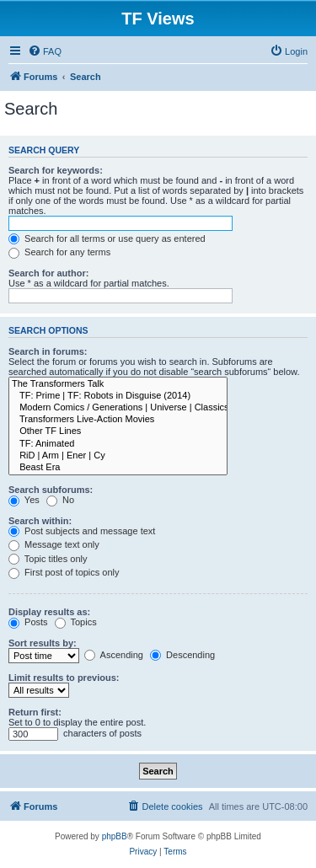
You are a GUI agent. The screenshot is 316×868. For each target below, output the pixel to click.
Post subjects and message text (82, 531)
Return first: (35, 712)
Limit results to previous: (64, 678)
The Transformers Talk (118, 384)
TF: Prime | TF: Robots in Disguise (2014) (118, 396)
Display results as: (49, 612)
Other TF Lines (118, 431)
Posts (28, 622)
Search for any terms (59, 252)
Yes (24, 500)
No (60, 500)
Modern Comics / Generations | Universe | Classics (118, 408)
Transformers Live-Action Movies (118, 420)
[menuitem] (45, 51)
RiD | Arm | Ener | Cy (118, 456)
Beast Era (118, 468)
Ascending (114, 655)
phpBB (115, 836)
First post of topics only (64, 572)
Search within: (40, 521)
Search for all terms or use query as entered (107, 238)
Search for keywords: (56, 170)
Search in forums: (48, 351)
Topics (76, 622)
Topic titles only (48, 559)
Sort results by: (43, 643)
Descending (182, 655)
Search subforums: (51, 490)
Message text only (54, 544)
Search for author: (48, 273)
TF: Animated (118, 444)
